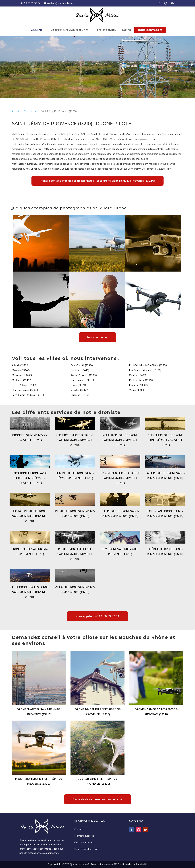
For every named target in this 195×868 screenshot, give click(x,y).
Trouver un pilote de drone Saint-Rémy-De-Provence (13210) (120, 478)
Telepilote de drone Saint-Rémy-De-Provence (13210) (120, 514)
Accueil (37, 30)
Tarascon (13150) (80, 395)
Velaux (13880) (137, 390)
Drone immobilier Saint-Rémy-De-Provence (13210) (98, 712)
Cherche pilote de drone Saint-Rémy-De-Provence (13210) (165, 440)
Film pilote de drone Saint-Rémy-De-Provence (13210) (75, 476)
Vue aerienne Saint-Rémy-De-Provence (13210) (98, 781)
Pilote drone (30, 111)
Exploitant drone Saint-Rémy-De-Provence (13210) (165, 514)
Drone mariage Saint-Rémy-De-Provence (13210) (157, 712)
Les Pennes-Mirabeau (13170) (145, 370)
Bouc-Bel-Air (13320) (82, 365)
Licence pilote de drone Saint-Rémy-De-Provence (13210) (30, 516)
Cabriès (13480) (138, 375)
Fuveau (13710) (79, 385)
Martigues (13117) (22, 380)
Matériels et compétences (70, 30)
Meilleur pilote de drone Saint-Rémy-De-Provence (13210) (120, 440)
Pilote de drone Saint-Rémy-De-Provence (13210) (75, 514)
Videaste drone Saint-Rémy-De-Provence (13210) (75, 590)
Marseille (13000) (138, 385)
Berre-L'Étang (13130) (24, 385)
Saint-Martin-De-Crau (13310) (28, 395)
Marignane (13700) (22, 375)
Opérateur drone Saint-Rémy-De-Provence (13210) (165, 552)
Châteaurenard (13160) (83, 380)
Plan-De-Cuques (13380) (25, 390)
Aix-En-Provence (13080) (84, 375)
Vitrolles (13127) (80, 390)
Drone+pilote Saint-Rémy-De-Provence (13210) (30, 552)
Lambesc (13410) (80, 370)
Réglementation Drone (87, 849)
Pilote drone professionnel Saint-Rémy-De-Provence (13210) (30, 592)
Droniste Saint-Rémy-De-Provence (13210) (30, 438)
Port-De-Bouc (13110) (141, 380)
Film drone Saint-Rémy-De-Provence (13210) (120, 552)
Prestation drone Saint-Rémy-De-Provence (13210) (39, 781)
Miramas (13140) (21, 370)
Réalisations (106, 30)
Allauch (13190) (20, 365)
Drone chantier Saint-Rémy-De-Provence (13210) (39, 712)
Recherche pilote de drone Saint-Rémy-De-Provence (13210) (75, 440)
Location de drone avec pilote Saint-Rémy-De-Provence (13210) (30, 478)
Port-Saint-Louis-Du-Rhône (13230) (148, 365)
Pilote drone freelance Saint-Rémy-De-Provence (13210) (75, 554)
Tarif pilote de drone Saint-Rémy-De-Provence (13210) (165, 476)
